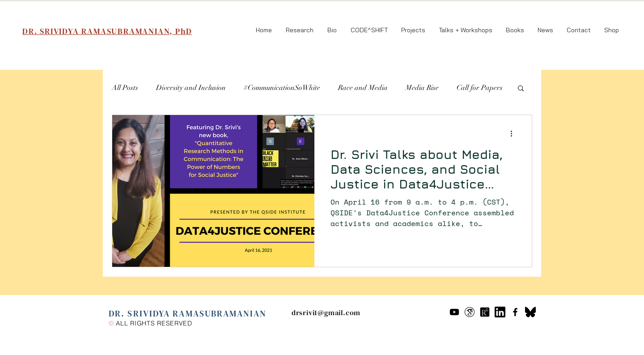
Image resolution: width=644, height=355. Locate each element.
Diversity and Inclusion (191, 88)
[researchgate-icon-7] (485, 312)
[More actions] (514, 133)
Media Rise (422, 88)
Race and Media (363, 88)
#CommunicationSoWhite (282, 88)
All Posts (125, 88)
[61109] (500, 312)
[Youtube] (454, 312)
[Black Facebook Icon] (515, 312)
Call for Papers (480, 88)
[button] (521, 89)
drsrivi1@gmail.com (326, 312)
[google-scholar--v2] (470, 312)
